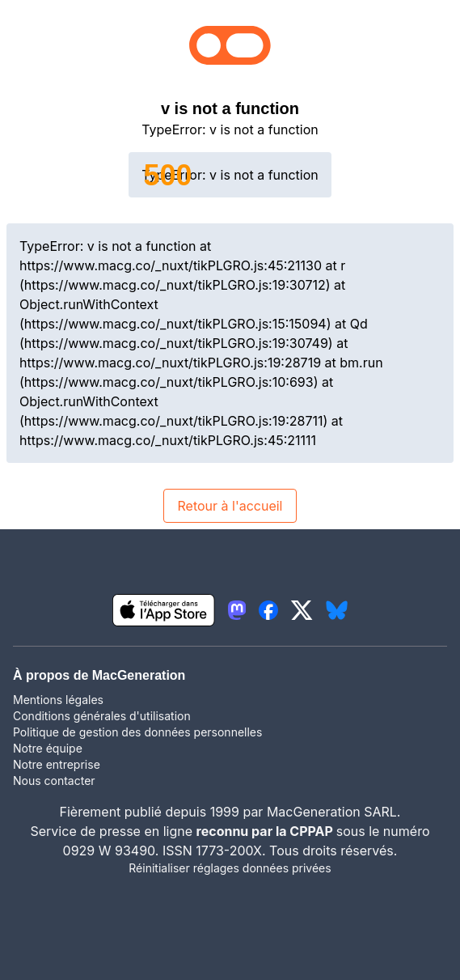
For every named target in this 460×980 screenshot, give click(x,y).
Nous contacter (54, 781)
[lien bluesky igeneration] (337, 610)
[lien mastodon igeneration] (237, 610)
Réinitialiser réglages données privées (230, 868)
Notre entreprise (57, 764)
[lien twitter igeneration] (302, 610)
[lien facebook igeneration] (268, 610)
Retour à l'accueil (230, 506)
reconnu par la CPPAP (266, 831)
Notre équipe (48, 748)
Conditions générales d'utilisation (102, 716)
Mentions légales (58, 700)
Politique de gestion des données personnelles (137, 732)
